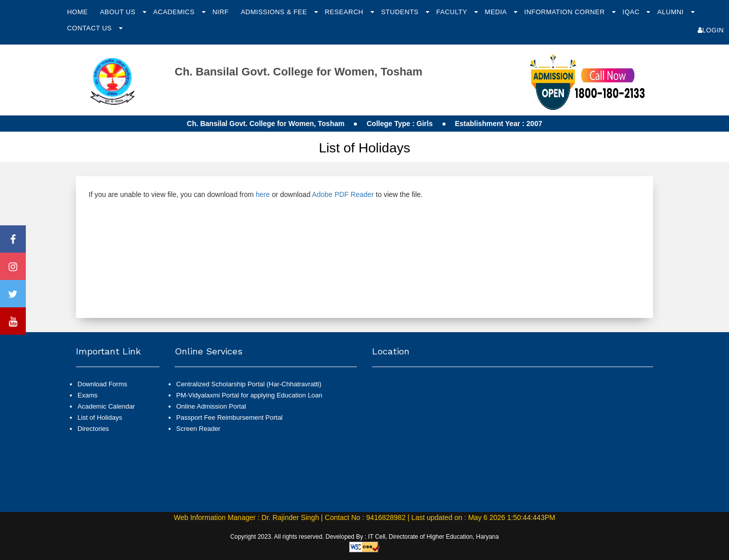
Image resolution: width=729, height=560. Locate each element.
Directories (93, 429)
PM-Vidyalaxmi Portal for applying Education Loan (249, 395)
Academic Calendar (106, 406)
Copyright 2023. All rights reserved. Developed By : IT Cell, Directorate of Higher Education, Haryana (365, 537)
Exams (88, 395)
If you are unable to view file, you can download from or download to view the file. (256, 194)
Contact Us (90, 28)
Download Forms (102, 384)
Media (497, 12)
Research (345, 12)
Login (711, 30)
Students (401, 12)
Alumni (671, 12)
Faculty (453, 12)
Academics (175, 12)
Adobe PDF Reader (343, 194)
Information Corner (566, 12)
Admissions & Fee (275, 12)
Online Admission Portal (211, 406)
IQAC (632, 12)
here (263, 194)
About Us (118, 12)
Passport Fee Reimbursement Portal (229, 417)
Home (77, 12)
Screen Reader (198, 429)
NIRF (220, 12)
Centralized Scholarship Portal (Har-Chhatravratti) (249, 384)
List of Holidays (100, 417)
